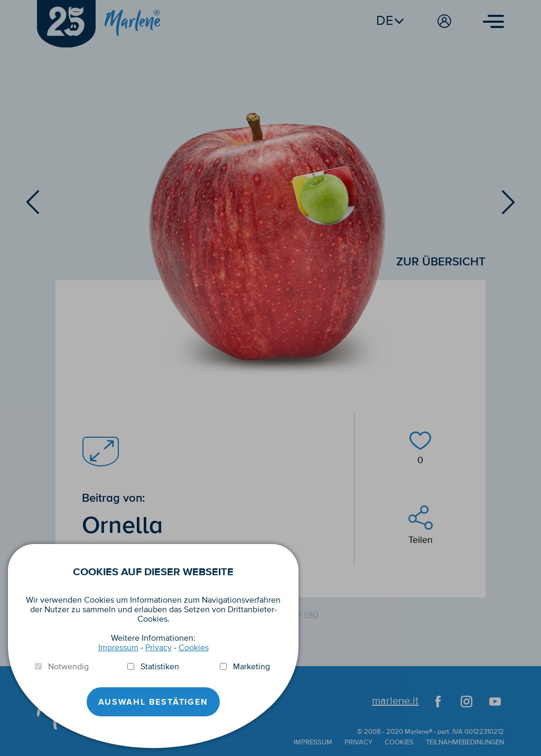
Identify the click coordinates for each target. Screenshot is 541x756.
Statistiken (160, 667)
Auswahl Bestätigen (153, 702)
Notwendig (68, 667)
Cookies (194, 648)
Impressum (118, 648)
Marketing (251, 667)
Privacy (158, 648)
